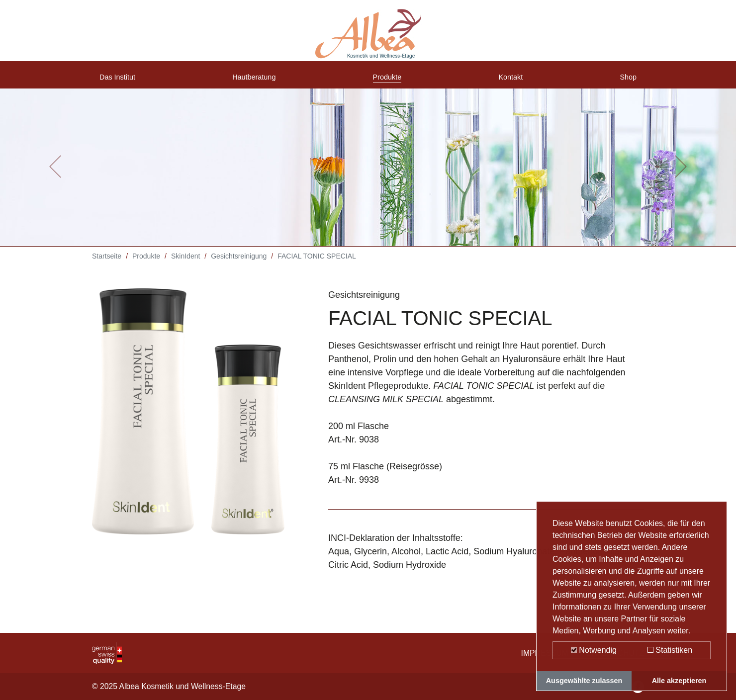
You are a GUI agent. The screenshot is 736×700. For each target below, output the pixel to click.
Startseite (107, 263)
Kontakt (512, 81)
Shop (626, 81)
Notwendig (594, 650)
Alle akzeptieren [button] (679, 681)
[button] (55, 174)
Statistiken (670, 650)
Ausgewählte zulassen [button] (584, 681)
